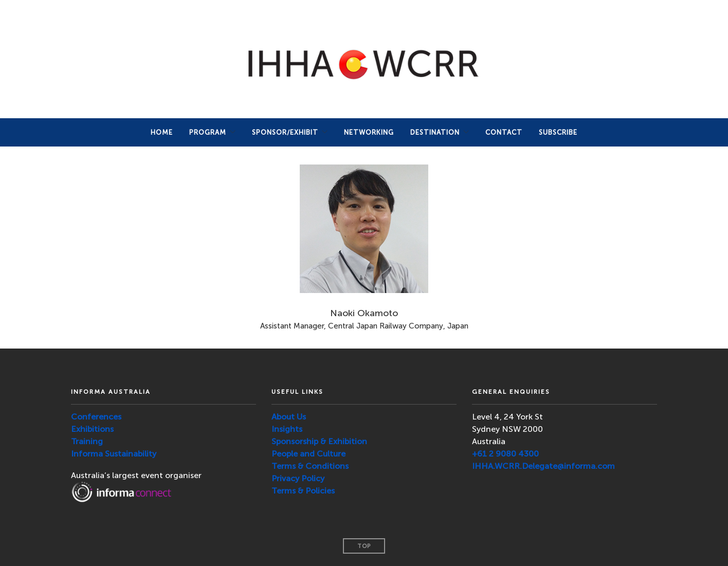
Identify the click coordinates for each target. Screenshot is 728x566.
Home (162, 132)
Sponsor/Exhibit (285, 132)
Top (364, 546)
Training (87, 441)
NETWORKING (369, 132)
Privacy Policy (298, 478)
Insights (287, 429)
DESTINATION (435, 132)
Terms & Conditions (310, 466)
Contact (504, 132)
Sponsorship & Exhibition (319, 441)
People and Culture (308, 454)
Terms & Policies (303, 491)
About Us (289, 417)
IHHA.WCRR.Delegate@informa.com (543, 466)
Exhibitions (92, 429)
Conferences (96, 417)
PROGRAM (208, 132)
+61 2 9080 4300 (505, 454)
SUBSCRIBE (558, 132)
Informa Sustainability (114, 454)
